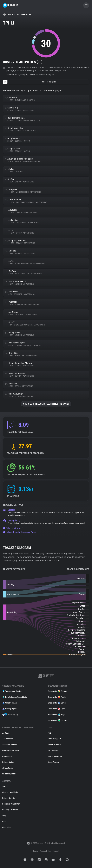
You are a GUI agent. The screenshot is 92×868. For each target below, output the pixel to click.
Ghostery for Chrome (57, 691)
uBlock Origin (8, 768)
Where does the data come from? (20, 532)
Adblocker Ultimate (10, 745)
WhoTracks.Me (10, 703)
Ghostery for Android (57, 720)
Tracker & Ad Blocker (12, 691)
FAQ (49, 733)
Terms (35, 851)
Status (5, 786)
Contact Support (54, 739)
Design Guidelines (55, 756)
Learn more (20, 515)
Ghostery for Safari (57, 703)
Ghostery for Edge (56, 715)
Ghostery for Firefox (57, 697)
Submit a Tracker (54, 745)
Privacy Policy (46, 851)
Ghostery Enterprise (10, 810)
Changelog (7, 827)
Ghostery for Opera (57, 709)
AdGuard (6, 733)
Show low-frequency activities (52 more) (46, 404)
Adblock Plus (8, 739)
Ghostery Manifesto (10, 792)
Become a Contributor (11, 804)
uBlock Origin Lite (9, 774)
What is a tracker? (13, 528)
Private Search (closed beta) (15, 697)
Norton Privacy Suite (10, 751)
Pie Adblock (7, 756)
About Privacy (53, 762)
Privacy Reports (8, 798)
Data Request (53, 751)
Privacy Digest (9, 709)
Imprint (56, 851)
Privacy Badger (8, 762)
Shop (4, 816)
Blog (4, 821)
